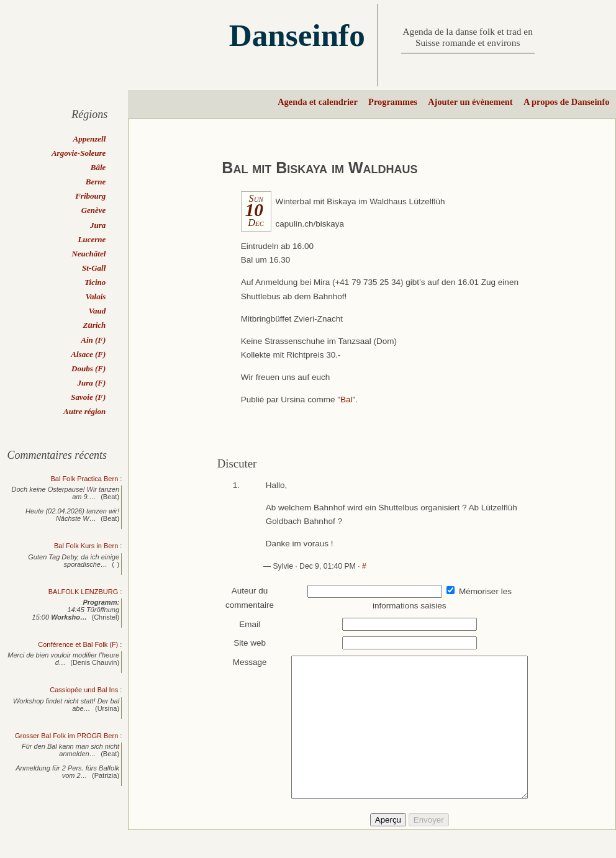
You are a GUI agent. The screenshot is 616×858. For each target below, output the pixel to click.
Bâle (98, 167)
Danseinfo (297, 35)
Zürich (94, 325)
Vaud (97, 311)
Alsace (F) (88, 354)
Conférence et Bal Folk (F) (78, 644)
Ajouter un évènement (470, 102)
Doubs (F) (88, 368)
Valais (96, 296)
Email (244, 624)
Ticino (95, 282)
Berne (96, 182)
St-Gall (94, 268)
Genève (94, 210)
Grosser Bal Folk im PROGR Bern (66, 736)
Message (244, 662)
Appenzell (90, 139)
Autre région (84, 411)
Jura (98, 225)
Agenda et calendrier (318, 102)
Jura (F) (91, 383)
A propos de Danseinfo (566, 102)
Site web (244, 643)
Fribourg (90, 196)
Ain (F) (93, 340)
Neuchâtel (88, 254)
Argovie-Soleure (79, 153)
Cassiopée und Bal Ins (84, 690)
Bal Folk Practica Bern (84, 479)
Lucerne (92, 239)
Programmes (393, 102)
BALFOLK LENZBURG (83, 592)
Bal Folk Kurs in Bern (86, 546)
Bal (346, 400)
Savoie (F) (88, 397)
